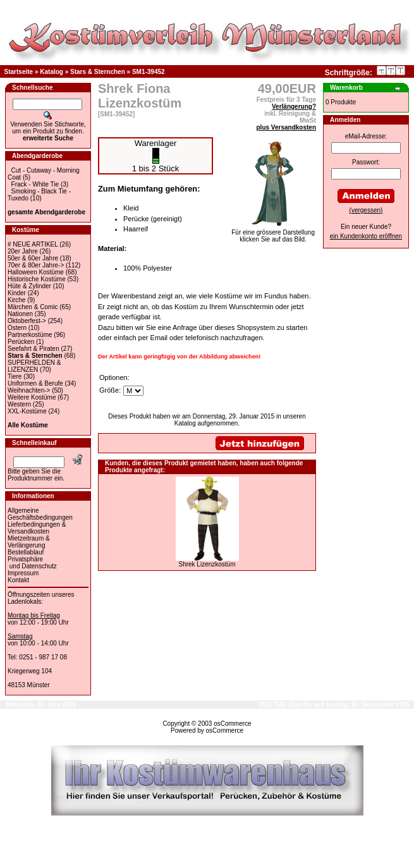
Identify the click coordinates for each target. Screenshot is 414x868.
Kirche (16, 300)
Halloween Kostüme (36, 272)
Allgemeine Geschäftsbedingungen (40, 514)
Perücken (21, 342)
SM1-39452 (149, 72)
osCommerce (232, 724)
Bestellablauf (26, 552)
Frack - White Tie (35, 184)
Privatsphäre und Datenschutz (32, 563)
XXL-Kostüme (27, 411)
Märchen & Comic (33, 307)
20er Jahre (23, 251)
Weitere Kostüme (32, 397)
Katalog (52, 72)
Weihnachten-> (29, 390)
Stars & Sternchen (98, 72)
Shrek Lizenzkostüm (207, 564)
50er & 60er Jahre (33, 258)
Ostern (17, 328)
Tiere (15, 376)
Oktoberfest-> (27, 321)
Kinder (17, 293)
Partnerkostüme (30, 335)
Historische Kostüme (37, 279)
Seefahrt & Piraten (33, 349)
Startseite (19, 72)
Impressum (23, 573)
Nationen (20, 314)
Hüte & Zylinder (29, 286)
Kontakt (18, 580)
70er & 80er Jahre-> (36, 265)
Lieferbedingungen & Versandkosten (37, 528)
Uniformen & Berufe (35, 383)
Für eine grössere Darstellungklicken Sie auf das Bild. (273, 233)
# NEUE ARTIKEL (33, 244)
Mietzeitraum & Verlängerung (29, 542)
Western (19, 404)
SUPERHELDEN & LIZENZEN (34, 366)
